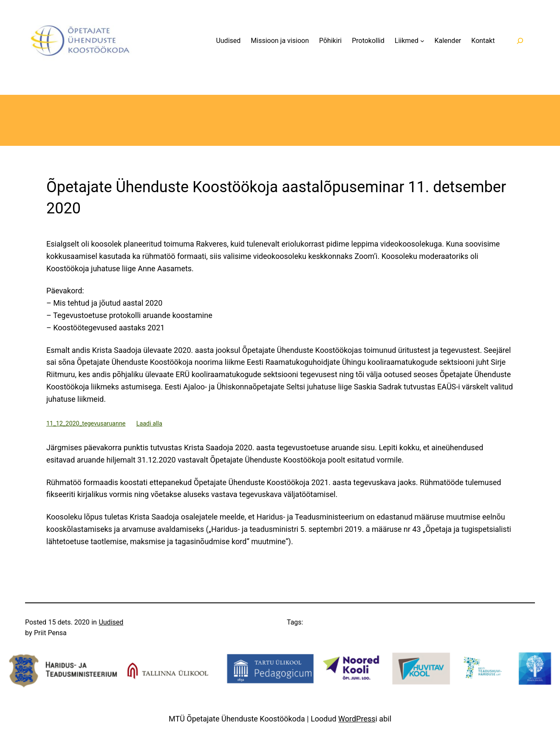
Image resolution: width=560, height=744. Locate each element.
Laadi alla (149, 424)
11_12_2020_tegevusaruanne (86, 424)
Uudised (111, 622)
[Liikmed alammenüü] (422, 41)
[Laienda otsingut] (520, 41)
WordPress (357, 719)
